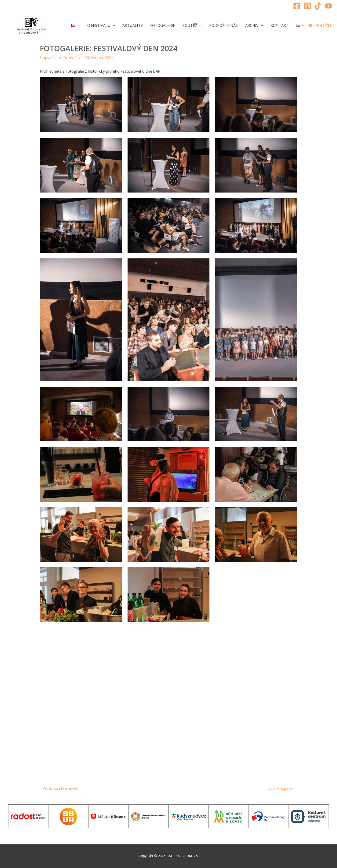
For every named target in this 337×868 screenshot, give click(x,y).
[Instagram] (307, 6)
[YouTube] (328, 6)
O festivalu (101, 25)
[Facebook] (297, 6)
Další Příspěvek (283, 788)
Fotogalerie (163, 25)
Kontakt (280, 25)
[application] (77, 25)
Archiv (254, 25)
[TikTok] (318, 6)
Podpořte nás (223, 25)
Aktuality (133, 25)
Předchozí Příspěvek (58, 788)
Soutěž (192, 25)
